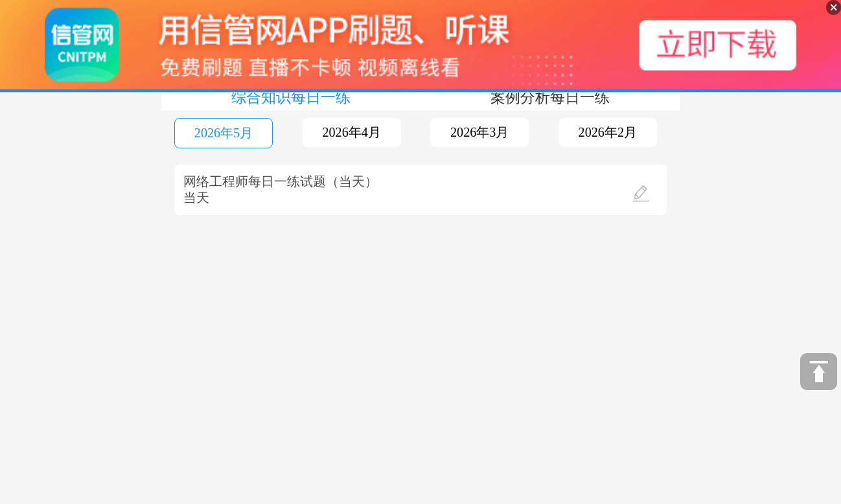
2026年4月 (351, 132)
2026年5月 (224, 133)
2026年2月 (608, 132)
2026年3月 (479, 132)
